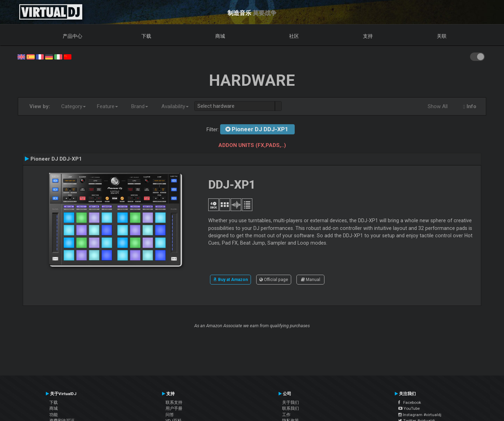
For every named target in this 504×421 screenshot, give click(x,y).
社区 (294, 36)
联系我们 (290, 408)
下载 (146, 36)
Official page (274, 280)
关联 (442, 36)
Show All (438, 106)
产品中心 (72, 36)
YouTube (409, 408)
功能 (54, 415)
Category (73, 106)
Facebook (410, 402)
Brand (140, 106)
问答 (170, 415)
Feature (107, 106)
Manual (311, 280)
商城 (220, 36)
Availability (175, 106)
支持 (368, 36)
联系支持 (174, 402)
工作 (286, 415)
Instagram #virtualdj (420, 415)
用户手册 (174, 408)
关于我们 (290, 402)
